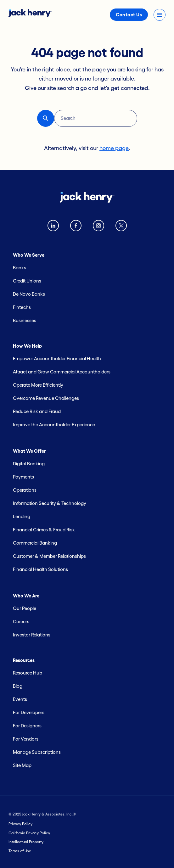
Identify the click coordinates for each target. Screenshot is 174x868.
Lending (22, 516)
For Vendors (26, 739)
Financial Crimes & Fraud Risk (44, 530)
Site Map (22, 765)
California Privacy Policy (29, 833)
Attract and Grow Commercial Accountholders (62, 372)
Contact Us (129, 15)
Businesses (25, 320)
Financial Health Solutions (40, 569)
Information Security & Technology (50, 503)
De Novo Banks (29, 294)
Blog (18, 686)
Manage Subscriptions (37, 752)
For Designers (27, 726)
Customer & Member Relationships (49, 556)
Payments (23, 477)
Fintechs (22, 307)
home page (114, 148)
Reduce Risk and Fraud (37, 411)
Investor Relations (32, 635)
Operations (25, 490)
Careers (21, 622)
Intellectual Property (26, 842)
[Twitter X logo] (121, 227)
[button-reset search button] (46, 118)
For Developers (29, 712)
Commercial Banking (35, 543)
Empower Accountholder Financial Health (57, 358)
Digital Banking (29, 464)
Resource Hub (28, 673)
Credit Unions (27, 281)
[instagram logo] (98, 227)
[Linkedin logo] (53, 227)
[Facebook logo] (76, 227)
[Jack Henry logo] (30, 15)
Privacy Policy (20, 824)
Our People (25, 608)
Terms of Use (20, 851)
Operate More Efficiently (38, 385)
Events (20, 699)
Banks (20, 268)
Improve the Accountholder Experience (54, 425)
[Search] (96, 118)
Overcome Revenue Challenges (46, 398)
